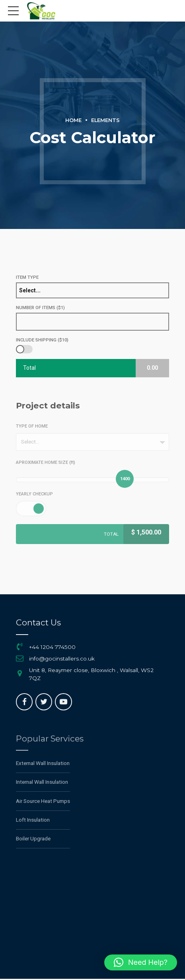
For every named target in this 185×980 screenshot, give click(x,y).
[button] (141, 962)
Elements (105, 120)
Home (73, 120)
